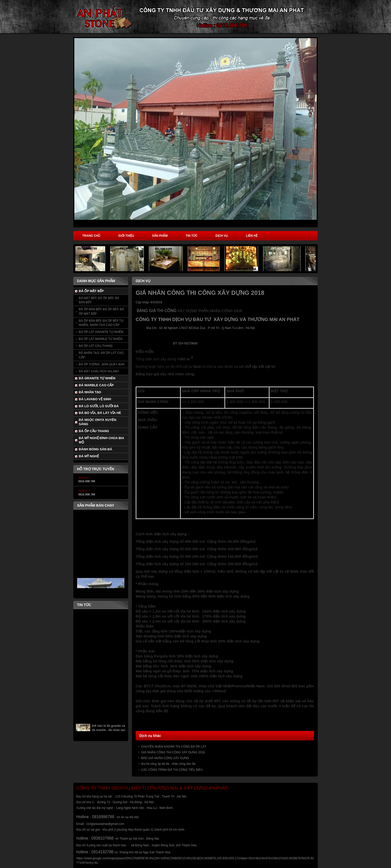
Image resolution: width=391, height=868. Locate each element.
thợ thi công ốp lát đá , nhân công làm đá (168, 764)
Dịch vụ (222, 236)
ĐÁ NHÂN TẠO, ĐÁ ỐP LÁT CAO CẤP (101, 355)
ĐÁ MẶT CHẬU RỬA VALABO (99, 371)
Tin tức (192, 236)
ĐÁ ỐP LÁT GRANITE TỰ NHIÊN (101, 332)
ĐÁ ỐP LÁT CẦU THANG (96, 346)
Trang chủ (91, 236)
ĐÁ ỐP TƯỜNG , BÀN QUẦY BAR (102, 364)
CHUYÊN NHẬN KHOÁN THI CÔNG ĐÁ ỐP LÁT (174, 747)
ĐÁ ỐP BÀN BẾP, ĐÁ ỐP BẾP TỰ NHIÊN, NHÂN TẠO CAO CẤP (101, 323)
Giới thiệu (126, 236)
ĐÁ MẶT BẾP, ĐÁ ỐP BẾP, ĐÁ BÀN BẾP (99, 300)
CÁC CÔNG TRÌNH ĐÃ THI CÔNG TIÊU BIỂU (172, 770)
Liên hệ (252, 236)
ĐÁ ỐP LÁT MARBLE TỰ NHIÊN (101, 339)
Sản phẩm (160, 236)
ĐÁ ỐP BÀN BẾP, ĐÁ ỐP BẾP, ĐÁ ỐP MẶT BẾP (101, 311)
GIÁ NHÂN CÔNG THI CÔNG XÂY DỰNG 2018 (173, 752)
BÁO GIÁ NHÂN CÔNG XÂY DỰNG (165, 758)
